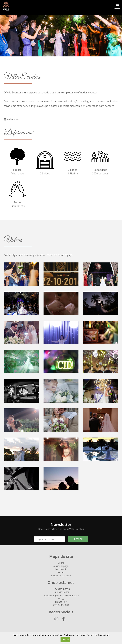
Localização (61, 569)
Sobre (61, 563)
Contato (61, 572)
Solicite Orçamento (61, 576)
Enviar (78, 539)
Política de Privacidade (98, 635)
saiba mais (12, 119)
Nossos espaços (61, 566)
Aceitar (65, 639)
